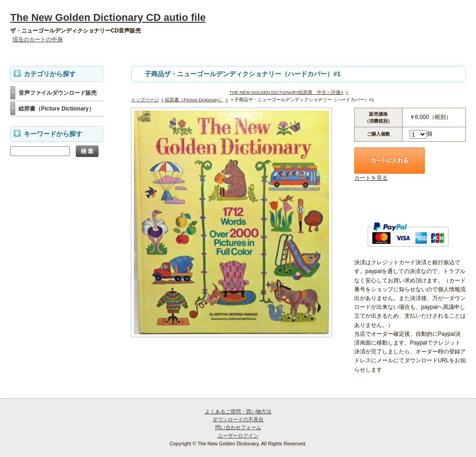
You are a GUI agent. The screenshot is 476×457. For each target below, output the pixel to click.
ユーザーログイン (238, 436)
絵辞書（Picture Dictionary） (194, 100)
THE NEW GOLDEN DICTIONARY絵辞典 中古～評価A (286, 92)
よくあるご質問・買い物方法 (238, 411)
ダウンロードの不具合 (238, 419)
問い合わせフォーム (238, 427)
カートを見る (371, 178)
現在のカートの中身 (38, 39)
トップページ (145, 100)
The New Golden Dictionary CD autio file (108, 17)
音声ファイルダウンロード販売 (58, 93)
